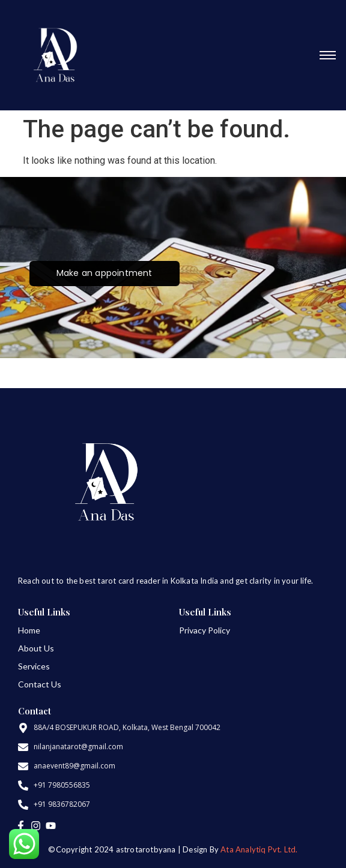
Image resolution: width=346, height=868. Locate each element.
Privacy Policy (205, 630)
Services (34, 666)
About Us (36, 648)
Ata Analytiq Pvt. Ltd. (259, 849)
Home (29, 630)
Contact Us (40, 684)
